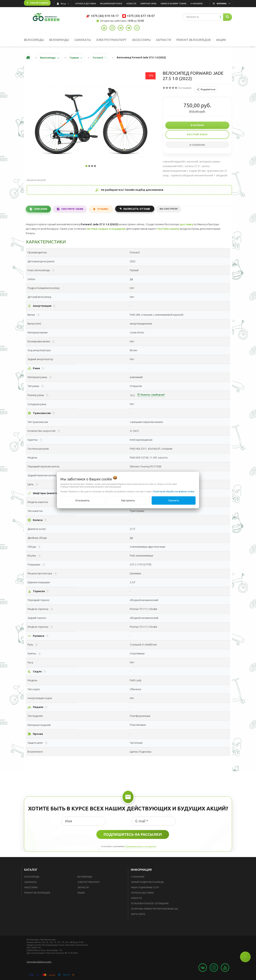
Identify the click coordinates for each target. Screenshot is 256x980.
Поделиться (206, 89)
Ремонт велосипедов (37, 893)
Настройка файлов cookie (39, 962)
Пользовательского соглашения (140, 846)
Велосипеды (32, 877)
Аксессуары (31, 887)
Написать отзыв (137, 209)
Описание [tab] (41, 209)
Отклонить (82, 500)
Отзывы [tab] (103, 209)
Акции (81, 893)
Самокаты (30, 882)
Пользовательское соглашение (150, 903)
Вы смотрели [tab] (169, 209)
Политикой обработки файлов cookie (174, 491)
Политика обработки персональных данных (157, 909)
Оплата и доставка (142, 893)
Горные (74, 58)
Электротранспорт (89, 882)
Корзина (222, 4)
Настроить (128, 500)
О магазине (138, 877)
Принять (174, 500)
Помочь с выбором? (151, 395)
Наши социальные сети (145, 887)
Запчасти (83, 887)
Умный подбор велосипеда (147, 882)
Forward (98, 58)
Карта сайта (138, 914)
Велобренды (85, 877)
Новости (136, 898)
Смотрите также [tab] (72, 209)
